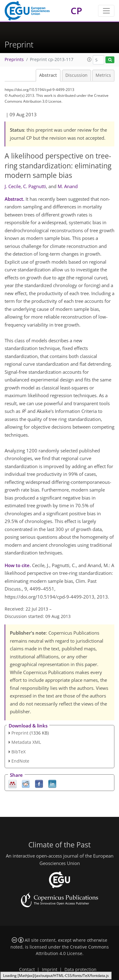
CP (76, 11)
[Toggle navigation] (106, 11)
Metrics (103, 75)
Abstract (48, 75)
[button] (89, 60)
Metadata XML (26, 742)
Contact (27, 970)
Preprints (14, 60)
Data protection (80, 970)
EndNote (20, 761)
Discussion (76, 75)
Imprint (50, 970)
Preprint (20, 733)
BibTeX (18, 752)
